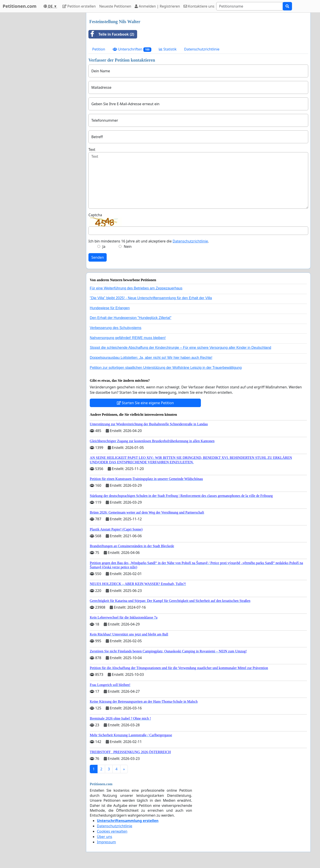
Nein (128, 246)
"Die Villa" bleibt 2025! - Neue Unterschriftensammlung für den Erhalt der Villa (151, 298)
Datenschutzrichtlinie (202, 49)
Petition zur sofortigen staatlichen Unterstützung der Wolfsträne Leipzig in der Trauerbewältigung (166, 368)
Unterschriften (132, 49)
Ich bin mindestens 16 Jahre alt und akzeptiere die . (149, 241)
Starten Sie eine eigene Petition (145, 403)
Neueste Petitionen (115, 6)
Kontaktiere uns (199, 6)
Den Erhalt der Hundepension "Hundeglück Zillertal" (131, 318)
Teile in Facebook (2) (111, 34)
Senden (98, 257)
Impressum (106, 842)
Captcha (95, 215)
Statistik (168, 49)
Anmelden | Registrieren (157, 6)
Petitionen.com (20, 6)
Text (92, 149)
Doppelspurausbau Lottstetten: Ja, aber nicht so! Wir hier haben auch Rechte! (151, 358)
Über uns (105, 837)
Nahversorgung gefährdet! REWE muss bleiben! (128, 338)
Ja (104, 246)
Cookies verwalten (112, 831)
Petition (99, 49)
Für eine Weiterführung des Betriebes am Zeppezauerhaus (136, 288)
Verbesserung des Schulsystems (116, 328)
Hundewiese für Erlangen (110, 308)
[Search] (250, 6)
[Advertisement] (43, 79)
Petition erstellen (79, 6)
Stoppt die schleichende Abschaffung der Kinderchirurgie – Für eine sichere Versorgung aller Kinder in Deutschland (180, 348)
